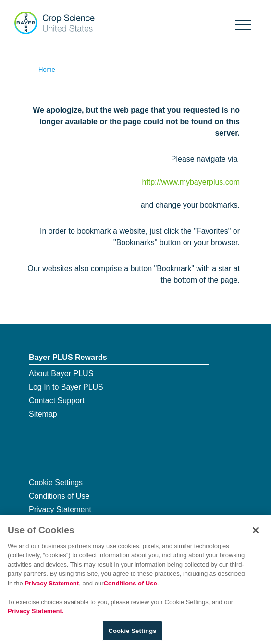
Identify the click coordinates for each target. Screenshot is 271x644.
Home (47, 69)
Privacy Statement (60, 509)
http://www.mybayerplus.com (191, 182)
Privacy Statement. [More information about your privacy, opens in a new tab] (36, 613)
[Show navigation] (243, 23)
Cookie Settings (56, 483)
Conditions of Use (59, 496)
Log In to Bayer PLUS (66, 387)
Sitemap (43, 414)
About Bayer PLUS (61, 374)
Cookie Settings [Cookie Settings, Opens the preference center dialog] (132, 632)
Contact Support (57, 400)
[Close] (256, 532)
